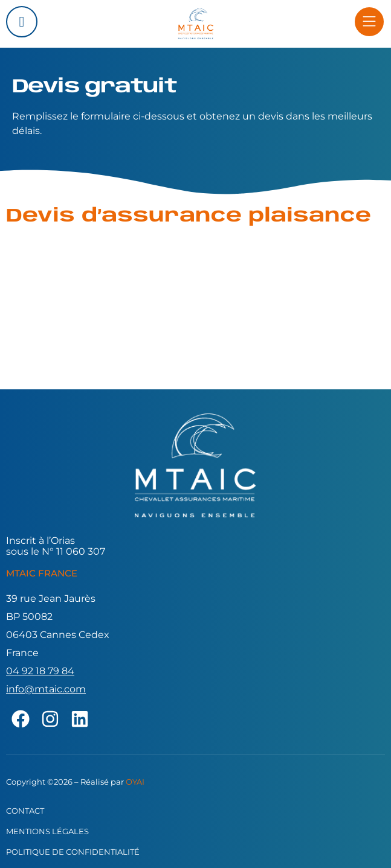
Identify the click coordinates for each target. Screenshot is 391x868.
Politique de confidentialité (73, 852)
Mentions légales (47, 831)
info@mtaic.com (46, 689)
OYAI (135, 782)
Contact (25, 811)
